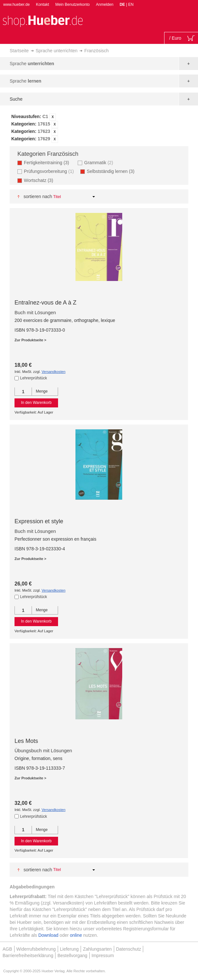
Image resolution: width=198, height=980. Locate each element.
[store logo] (43, 20)
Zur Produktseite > (30, 340)
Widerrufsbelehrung (36, 949)
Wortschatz (40, 180)
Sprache (32, 64)
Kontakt (42, 5)
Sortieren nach (38, 196)
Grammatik (99, 162)
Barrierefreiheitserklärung (28, 955)
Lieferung (69, 949)
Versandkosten (54, 372)
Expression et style (39, 521)
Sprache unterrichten (56, 51)
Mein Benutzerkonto (72, 5)
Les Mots (26, 741)
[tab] (99, 128)
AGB (7, 949)
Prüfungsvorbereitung (50, 171)
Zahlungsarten (97, 949)
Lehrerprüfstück (33, 378)
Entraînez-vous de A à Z (45, 303)
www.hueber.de (16, 5)
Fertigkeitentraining (48, 162)
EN (131, 5)
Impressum (103, 955)
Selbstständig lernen (113, 171)
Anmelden (105, 5)
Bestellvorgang (72, 955)
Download (48, 935)
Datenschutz (129, 949)
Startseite (19, 51)
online (76, 935)
